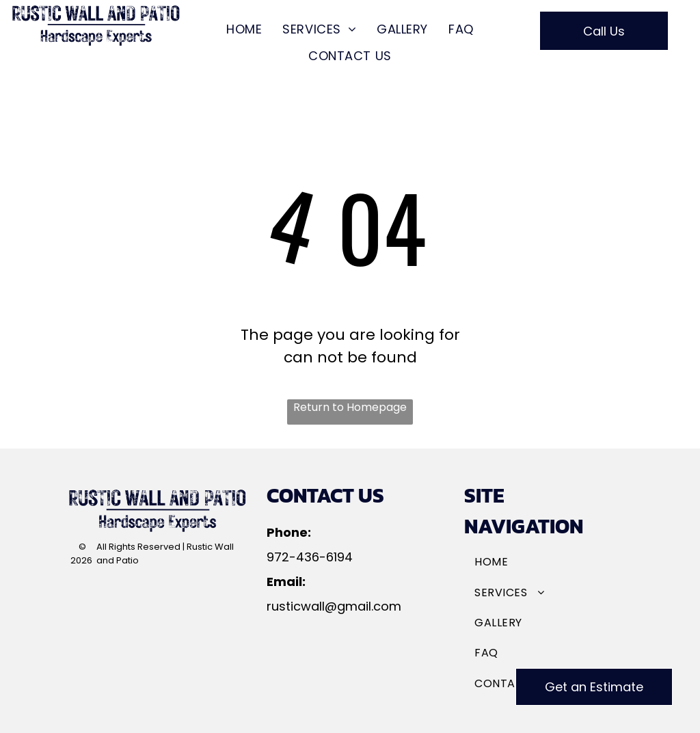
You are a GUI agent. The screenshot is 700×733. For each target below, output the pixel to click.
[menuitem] (244, 29)
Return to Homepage (350, 407)
